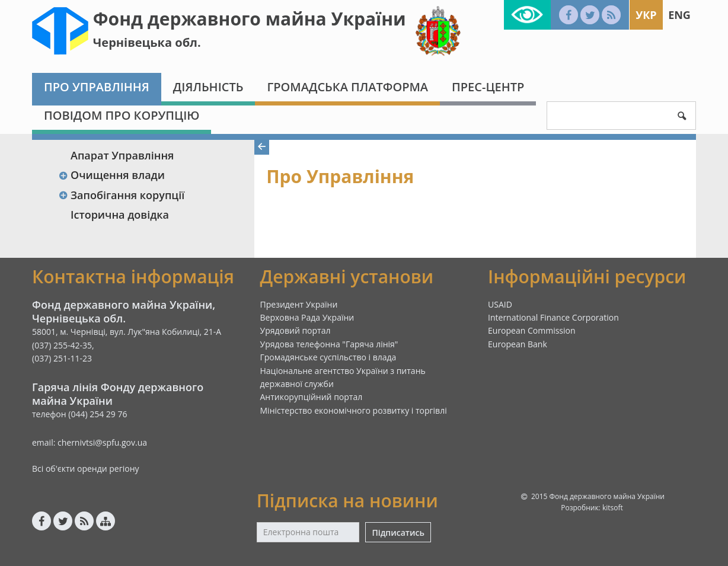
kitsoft (613, 508)
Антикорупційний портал (312, 397)
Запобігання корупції (121, 195)
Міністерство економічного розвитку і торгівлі (354, 410)
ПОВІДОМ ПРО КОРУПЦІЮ (122, 115)
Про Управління (97, 87)
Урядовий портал (296, 330)
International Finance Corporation (553, 317)
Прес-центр (488, 87)
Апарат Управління (122, 155)
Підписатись (398, 533)
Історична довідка (120, 215)
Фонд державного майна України (250, 19)
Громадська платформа (347, 87)
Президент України (299, 304)
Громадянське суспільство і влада (328, 357)
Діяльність (208, 87)
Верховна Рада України (307, 317)
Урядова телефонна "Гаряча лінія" (329, 344)
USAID (500, 304)
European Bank (518, 344)
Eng (679, 15)
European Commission (532, 330)
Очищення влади (111, 175)
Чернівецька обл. (147, 42)
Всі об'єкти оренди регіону (86, 469)
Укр (646, 15)
